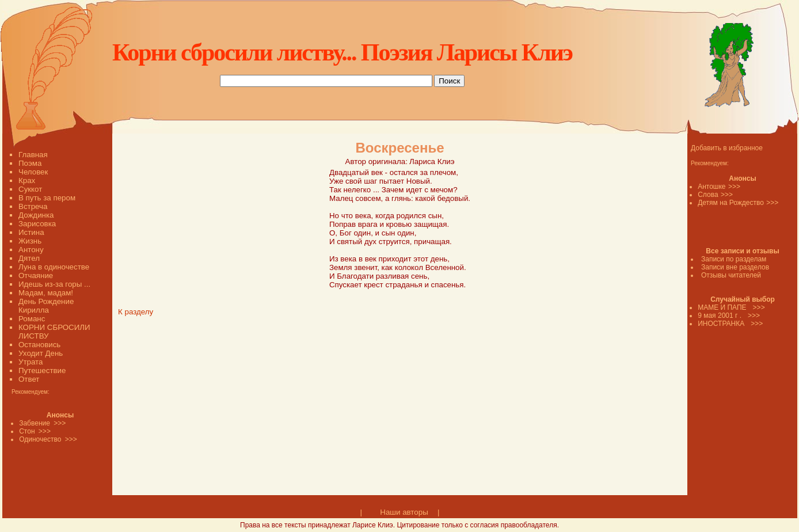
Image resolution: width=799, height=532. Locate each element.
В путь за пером (47, 198)
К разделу (136, 312)
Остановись (39, 345)
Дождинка (36, 215)
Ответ (29, 379)
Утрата (31, 362)
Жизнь (30, 241)
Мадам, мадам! (46, 293)
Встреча (33, 206)
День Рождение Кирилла (46, 306)
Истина (31, 232)
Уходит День (41, 353)
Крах (27, 180)
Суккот (30, 189)
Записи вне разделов (735, 267)
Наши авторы (404, 512)
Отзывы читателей (731, 275)
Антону (31, 250)
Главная (33, 155)
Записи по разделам (734, 259)
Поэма (30, 163)
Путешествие (42, 370)
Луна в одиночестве (54, 267)
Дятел (29, 258)
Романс (32, 319)
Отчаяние (36, 275)
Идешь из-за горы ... (54, 284)
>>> (734, 187)
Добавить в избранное (727, 148)
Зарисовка (37, 224)
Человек (33, 172)
